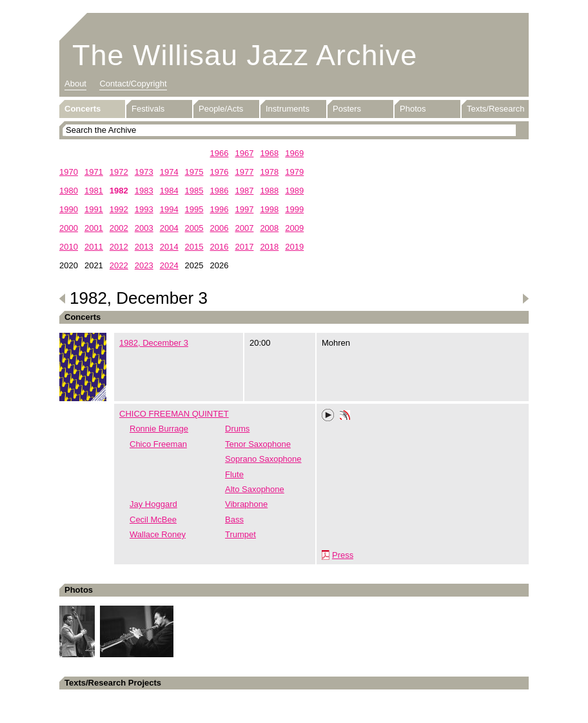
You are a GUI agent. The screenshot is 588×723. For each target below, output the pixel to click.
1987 (244, 191)
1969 (294, 153)
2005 (194, 228)
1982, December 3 (154, 343)
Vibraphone (246, 504)
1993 (144, 209)
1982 (119, 191)
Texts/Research (496, 109)
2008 (269, 228)
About (75, 84)
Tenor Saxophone (258, 444)
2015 (194, 247)
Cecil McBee (153, 520)
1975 (194, 172)
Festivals (148, 109)
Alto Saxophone (255, 489)
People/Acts (221, 109)
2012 (119, 247)
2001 (94, 228)
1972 (119, 172)
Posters (347, 109)
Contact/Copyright (133, 84)
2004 (169, 228)
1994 (169, 209)
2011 (94, 247)
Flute (234, 474)
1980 (69, 191)
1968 (269, 153)
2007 (244, 228)
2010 (69, 247)
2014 (169, 247)
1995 (194, 209)
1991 (94, 209)
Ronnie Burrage (159, 429)
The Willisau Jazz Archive (245, 55)
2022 (119, 265)
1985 (194, 191)
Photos (413, 109)
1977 (244, 172)
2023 (144, 265)
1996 (220, 209)
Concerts (83, 109)
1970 (69, 172)
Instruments (288, 109)
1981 (94, 191)
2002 (119, 228)
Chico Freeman (158, 444)
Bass (234, 520)
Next (525, 299)
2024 (169, 265)
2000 (69, 228)
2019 (294, 247)
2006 (220, 228)
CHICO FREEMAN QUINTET (174, 414)
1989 (294, 191)
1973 (144, 172)
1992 (119, 209)
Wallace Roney (158, 534)
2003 (144, 228)
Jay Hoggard (153, 504)
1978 (269, 172)
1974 (169, 172)
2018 (269, 247)
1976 (220, 172)
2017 (244, 247)
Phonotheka (345, 417)
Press (343, 555)
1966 (220, 153)
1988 (269, 191)
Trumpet (240, 534)
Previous (63, 299)
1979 (294, 172)
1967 (244, 153)
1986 (220, 191)
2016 (220, 247)
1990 (69, 209)
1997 (244, 209)
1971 (94, 172)
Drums (237, 429)
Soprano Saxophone (263, 459)
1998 (269, 209)
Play (328, 415)
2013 (144, 247)
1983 (144, 191)
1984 (169, 191)
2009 (294, 228)
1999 (294, 209)
